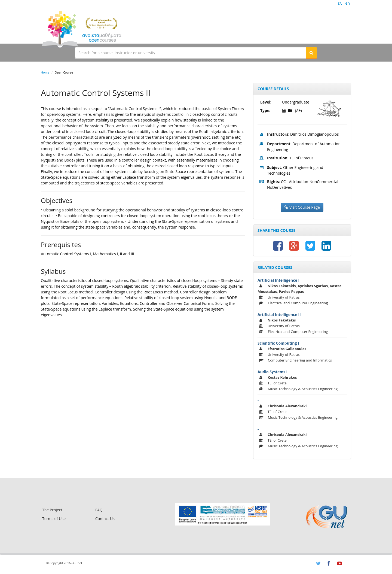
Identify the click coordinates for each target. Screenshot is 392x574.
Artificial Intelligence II (279, 315)
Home (45, 72)
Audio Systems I (272, 372)
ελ (340, 3)
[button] (311, 53)
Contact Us (105, 519)
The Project (52, 510)
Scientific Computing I (278, 343)
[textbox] (191, 53)
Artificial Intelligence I (278, 280)
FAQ (99, 510)
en (348, 3)
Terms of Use (54, 519)
